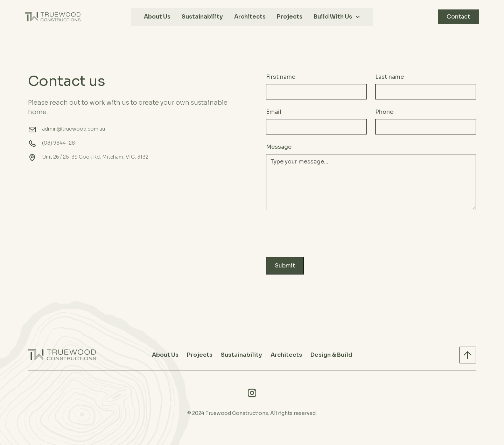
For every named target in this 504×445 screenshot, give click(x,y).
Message (279, 147)
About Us (157, 17)
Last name (390, 77)
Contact (458, 17)
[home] (53, 17)
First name (281, 77)
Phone (384, 112)
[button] (337, 17)
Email (274, 112)
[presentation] (319, 232)
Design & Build (331, 355)
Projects (290, 17)
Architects (250, 17)
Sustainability (202, 17)
